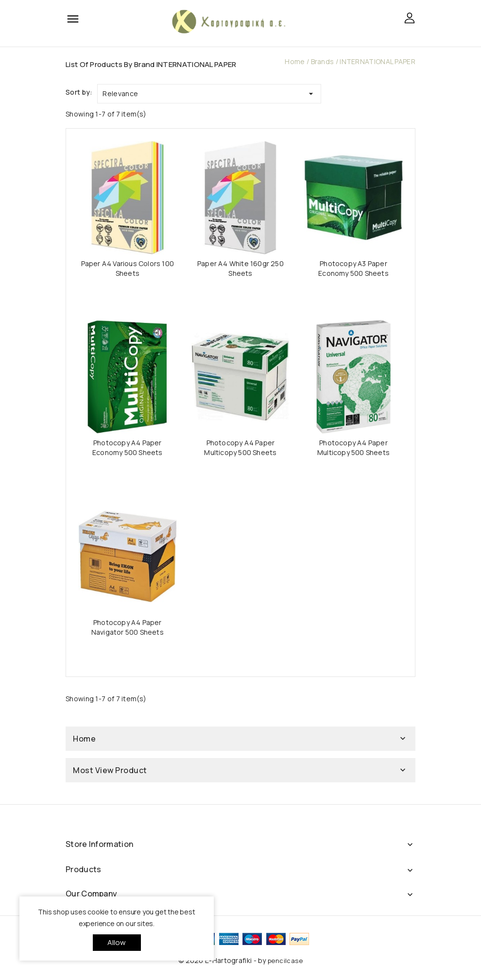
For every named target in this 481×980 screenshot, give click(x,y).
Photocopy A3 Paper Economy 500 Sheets (353, 268)
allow (117, 942)
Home (84, 739)
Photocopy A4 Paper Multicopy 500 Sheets (240, 448)
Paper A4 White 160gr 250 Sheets (240, 268)
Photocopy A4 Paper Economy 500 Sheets (128, 448)
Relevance (209, 92)
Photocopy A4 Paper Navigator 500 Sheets (128, 627)
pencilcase (285, 961)
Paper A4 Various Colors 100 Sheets (128, 268)
